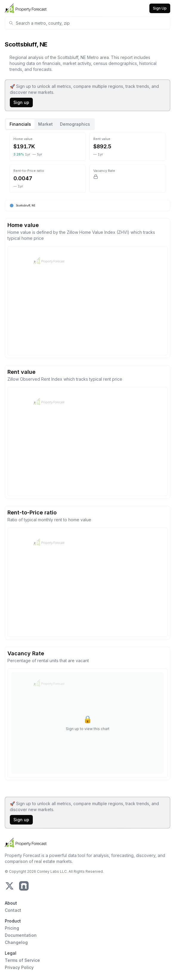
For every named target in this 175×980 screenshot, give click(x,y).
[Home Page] (26, 8)
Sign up (21, 102)
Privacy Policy (19, 967)
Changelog (16, 942)
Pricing (12, 928)
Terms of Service (22, 960)
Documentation (21, 935)
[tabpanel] (87, 460)
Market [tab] (45, 124)
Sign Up (160, 8)
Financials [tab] (20, 124)
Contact (13, 910)
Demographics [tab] (75, 124)
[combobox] (91, 23)
